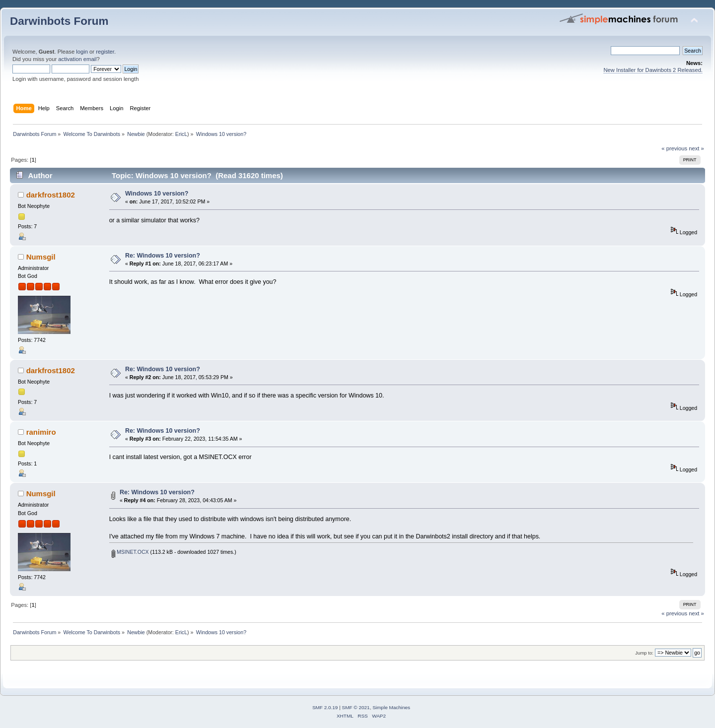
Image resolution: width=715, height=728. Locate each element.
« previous (674, 148)
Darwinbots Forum (59, 21)
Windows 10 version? (157, 194)
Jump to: (644, 653)
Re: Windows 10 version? (163, 256)
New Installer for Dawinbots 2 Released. (653, 70)
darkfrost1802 (51, 195)
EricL (181, 134)
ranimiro (41, 432)
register (105, 52)
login (82, 52)
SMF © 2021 (356, 707)
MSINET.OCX (130, 552)
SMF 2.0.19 (325, 707)
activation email (77, 59)
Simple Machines (391, 707)
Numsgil (41, 257)
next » (696, 148)
